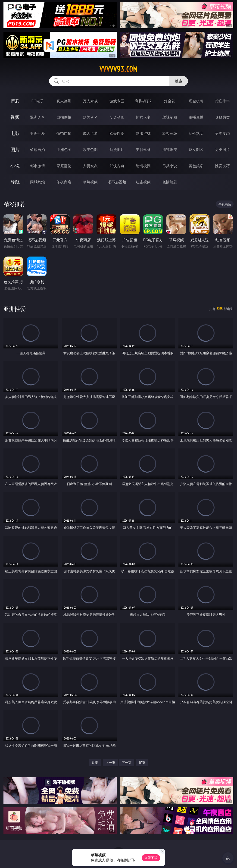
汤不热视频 (117, 182)
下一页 (127, 763)
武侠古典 (117, 166)
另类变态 (222, 133)
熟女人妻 (143, 117)
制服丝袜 (143, 133)
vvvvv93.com (118, 69)
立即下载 (151, 858)
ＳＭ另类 (222, 117)
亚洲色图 (64, 150)
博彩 (15, 101)
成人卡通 (90, 133)
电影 (15, 133)
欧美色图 (90, 150)
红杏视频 (143, 182)
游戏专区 (117, 101)
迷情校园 (143, 166)
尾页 (142, 763)
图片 (15, 149)
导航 (15, 182)
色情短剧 (170, 182)
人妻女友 (90, 166)
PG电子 (37, 101)
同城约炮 (37, 182)
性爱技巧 (222, 166)
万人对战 (90, 101)
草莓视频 (90, 182)
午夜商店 (64, 182)
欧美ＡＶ (90, 117)
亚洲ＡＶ (37, 117)
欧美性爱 (117, 133)
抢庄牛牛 (222, 101)
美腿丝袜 (143, 150)
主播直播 (196, 117)
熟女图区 (196, 150)
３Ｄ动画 (117, 117)
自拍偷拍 (64, 117)
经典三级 (170, 133)
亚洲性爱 (37, 133)
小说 (15, 166)
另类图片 (222, 150)
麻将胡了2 (143, 101)
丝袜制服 (170, 117)
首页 (95, 763)
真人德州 (64, 101)
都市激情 (37, 166)
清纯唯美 (170, 150)
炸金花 (170, 101)
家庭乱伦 (64, 166)
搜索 (179, 81)
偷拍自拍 (64, 133)
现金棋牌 (196, 101)
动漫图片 (117, 150)
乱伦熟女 (196, 133)
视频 (15, 117)
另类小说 (170, 166)
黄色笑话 (196, 166)
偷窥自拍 (37, 150)
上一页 (110, 763)
